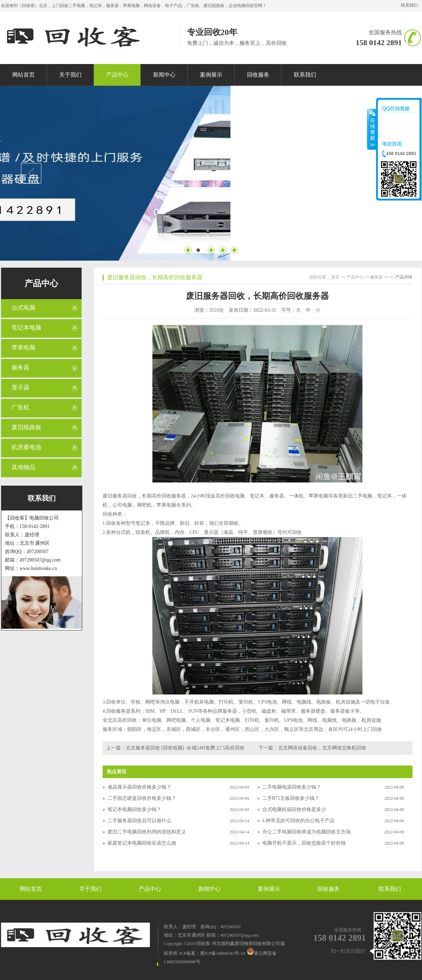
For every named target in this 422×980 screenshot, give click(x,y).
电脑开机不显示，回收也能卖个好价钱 (304, 843)
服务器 (20, 368)
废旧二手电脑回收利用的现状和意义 (147, 832)
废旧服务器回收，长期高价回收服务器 (155, 277)
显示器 (20, 387)
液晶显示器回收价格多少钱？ (139, 787)
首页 (335, 277)
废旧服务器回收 (120, 496)
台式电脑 (23, 308)
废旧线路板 (26, 427)
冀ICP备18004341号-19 (223, 953)
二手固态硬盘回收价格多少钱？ (142, 798)
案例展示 (269, 889)
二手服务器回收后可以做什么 (139, 821)
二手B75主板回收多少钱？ (291, 798)
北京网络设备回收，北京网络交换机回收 (322, 748)
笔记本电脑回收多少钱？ (134, 809)
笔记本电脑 (26, 328)
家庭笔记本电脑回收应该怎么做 (142, 843)
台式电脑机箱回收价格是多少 (294, 809)
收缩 (372, 129)
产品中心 (41, 283)
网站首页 (31, 889)
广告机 (20, 407)
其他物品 (23, 467)
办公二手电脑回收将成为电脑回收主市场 (306, 832)
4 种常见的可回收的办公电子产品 (299, 821)
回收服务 (328, 889)
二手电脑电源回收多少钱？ (292, 787)
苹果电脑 (23, 348)
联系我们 (409, 5)
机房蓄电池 (26, 447)
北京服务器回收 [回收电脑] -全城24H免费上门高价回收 (185, 748)
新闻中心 (209, 889)
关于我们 (90, 889)
